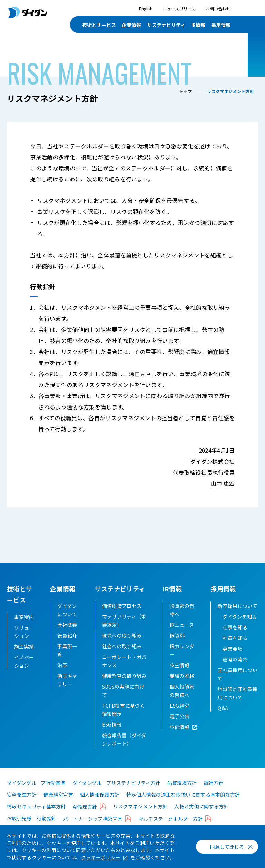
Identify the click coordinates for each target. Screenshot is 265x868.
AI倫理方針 (85, 818)
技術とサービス (99, 25)
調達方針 (214, 794)
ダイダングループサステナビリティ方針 (116, 794)
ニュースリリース (179, 8)
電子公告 (180, 727)
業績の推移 (182, 687)
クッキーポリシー (101, 857)
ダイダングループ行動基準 (36, 794)
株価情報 (180, 738)
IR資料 (177, 647)
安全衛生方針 (22, 806)
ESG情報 (112, 736)
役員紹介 (67, 647)
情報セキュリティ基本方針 (36, 817)
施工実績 (24, 647)
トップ (186, 91)
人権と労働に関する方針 (202, 817)
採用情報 (221, 25)
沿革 (62, 676)
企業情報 (131, 25)
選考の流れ (235, 670)
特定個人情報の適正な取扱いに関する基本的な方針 (183, 806)
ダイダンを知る (240, 628)
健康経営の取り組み (124, 687)
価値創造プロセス (122, 617)
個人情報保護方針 (100, 806)
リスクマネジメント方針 (140, 817)
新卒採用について (238, 617)
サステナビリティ (166, 25)
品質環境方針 (182, 794)
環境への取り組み (122, 647)
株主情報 (180, 676)
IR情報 (198, 25)
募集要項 (232, 660)
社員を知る (235, 649)
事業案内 (24, 617)
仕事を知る (235, 638)
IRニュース (182, 636)
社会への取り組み (122, 657)
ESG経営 (180, 717)
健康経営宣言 (58, 806)
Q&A (223, 719)
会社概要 (67, 636)
